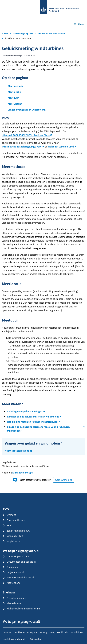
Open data (10, 567)
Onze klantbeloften (15, 520)
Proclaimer (77, 632)
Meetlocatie (14, 92)
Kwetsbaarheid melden (15, 639)
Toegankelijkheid (59, 632)
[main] (43, 261)
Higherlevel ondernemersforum (21, 609)
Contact (7, 632)
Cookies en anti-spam (25, 632)
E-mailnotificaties (14, 598)
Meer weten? (15, 104)
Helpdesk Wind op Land (61, 147)
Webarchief (36, 639)
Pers (7, 525)
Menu (79, 24)
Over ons (9, 515)
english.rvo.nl (12, 541)
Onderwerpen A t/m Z (16, 556)
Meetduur (13, 98)
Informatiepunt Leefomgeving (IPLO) (22, 147)
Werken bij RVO (13, 536)
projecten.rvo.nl (13, 572)
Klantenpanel (12, 583)
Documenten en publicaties (19, 562)
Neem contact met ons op (19, 451)
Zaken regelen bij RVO (16, 531)
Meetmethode (16, 86)
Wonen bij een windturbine (52, 34)
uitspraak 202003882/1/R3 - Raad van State (26, 135)
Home (5, 34)
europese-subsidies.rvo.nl (18, 578)
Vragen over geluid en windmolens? (27, 110)
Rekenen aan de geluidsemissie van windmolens (33, 417)
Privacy (43, 632)
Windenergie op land (23, 34)
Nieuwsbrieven (13, 603)
